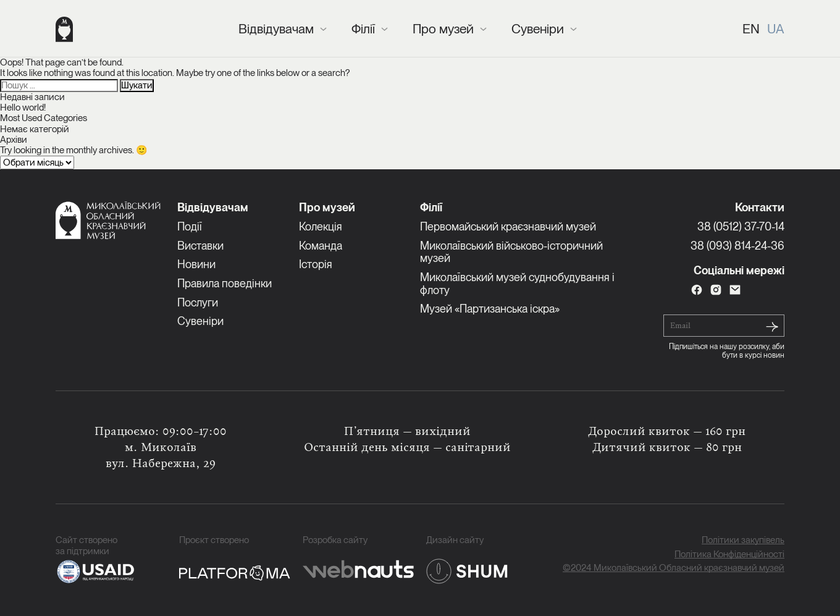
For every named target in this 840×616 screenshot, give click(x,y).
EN (751, 29)
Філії (363, 29)
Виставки (200, 246)
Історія (316, 264)
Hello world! (23, 108)
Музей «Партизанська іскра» (490, 309)
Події (190, 226)
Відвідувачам (276, 29)
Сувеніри (538, 29)
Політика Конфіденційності (729, 555)
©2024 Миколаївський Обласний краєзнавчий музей (674, 568)
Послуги (198, 302)
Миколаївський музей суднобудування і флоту (517, 284)
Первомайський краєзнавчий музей (508, 226)
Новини (196, 264)
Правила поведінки (225, 283)
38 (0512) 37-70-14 (741, 226)
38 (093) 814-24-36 (737, 246)
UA (776, 29)
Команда (321, 246)
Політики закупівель (743, 540)
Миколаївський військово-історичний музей (511, 252)
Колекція (321, 226)
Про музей (443, 29)
